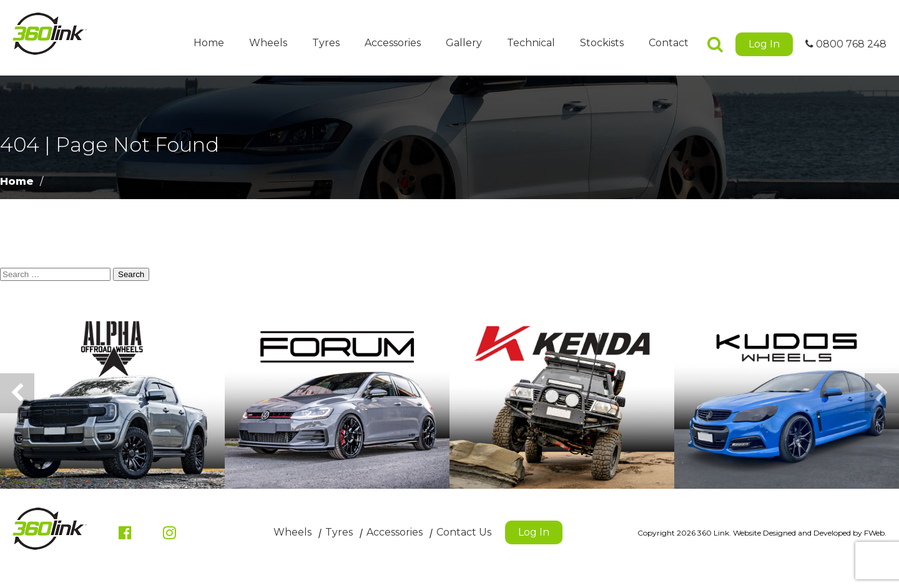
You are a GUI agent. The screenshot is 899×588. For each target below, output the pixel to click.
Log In (764, 44)
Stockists (602, 43)
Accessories (393, 43)
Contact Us (464, 532)
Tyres (326, 43)
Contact (669, 43)
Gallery (464, 43)
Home (209, 43)
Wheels (268, 43)
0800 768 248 (846, 44)
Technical (531, 43)
